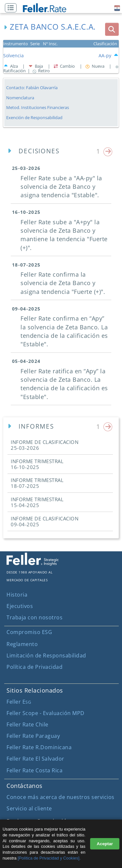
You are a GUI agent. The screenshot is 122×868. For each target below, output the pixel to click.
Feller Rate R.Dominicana (39, 747)
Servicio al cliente (29, 808)
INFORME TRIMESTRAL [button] (37, 464)
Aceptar (105, 844)
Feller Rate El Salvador (35, 759)
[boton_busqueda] (112, 29)
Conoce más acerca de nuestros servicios (61, 797)
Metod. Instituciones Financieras (38, 107)
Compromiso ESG (29, 632)
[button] (12, 8)
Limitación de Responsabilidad (46, 655)
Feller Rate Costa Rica (34, 770)
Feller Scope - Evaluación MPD (46, 713)
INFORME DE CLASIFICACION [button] (45, 445)
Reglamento (22, 644)
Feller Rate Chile (27, 724)
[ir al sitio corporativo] (33, 564)
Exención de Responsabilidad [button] (34, 118)
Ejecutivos (20, 606)
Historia (17, 595)
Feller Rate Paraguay (33, 736)
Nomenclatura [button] (20, 98)
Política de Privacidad (34, 667)
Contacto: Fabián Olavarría (32, 88)
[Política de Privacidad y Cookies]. (49, 858)
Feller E (19, 702)
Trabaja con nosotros (34, 617)
